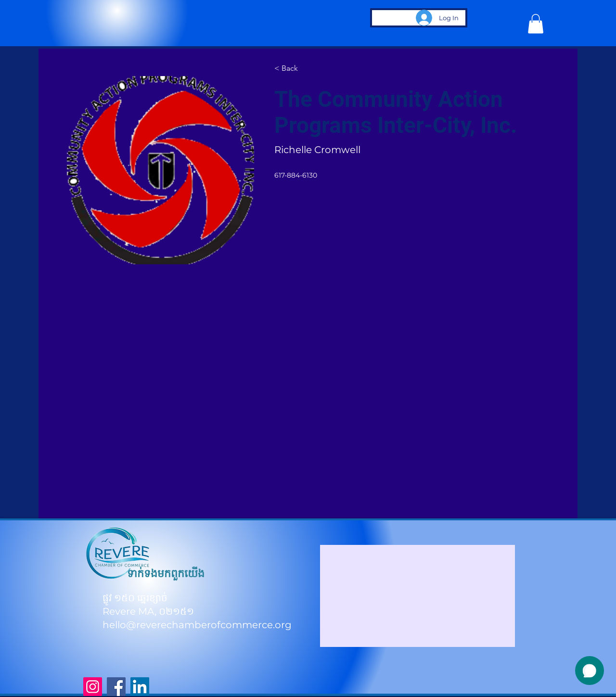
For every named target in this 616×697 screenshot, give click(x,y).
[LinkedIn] (140, 687)
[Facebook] (116, 687)
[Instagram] (93, 687)
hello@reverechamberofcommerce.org (197, 625)
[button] (536, 24)
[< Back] (293, 69)
